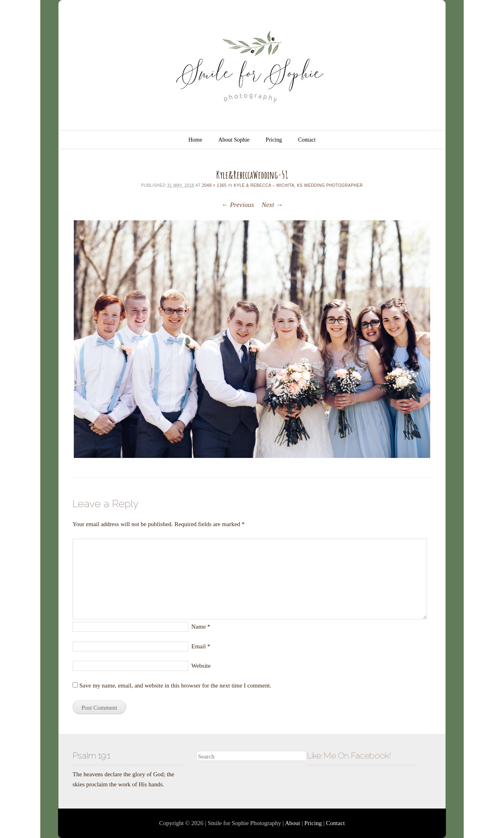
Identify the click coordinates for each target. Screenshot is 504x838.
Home (195, 140)
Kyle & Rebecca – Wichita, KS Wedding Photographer (298, 185)
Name (201, 627)
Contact (307, 140)
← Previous (238, 205)
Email (201, 646)
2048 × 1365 (214, 185)
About (293, 823)
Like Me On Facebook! (349, 755)
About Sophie (234, 140)
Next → (272, 205)
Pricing (274, 140)
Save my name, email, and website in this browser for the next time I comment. (175, 685)
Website (201, 666)
